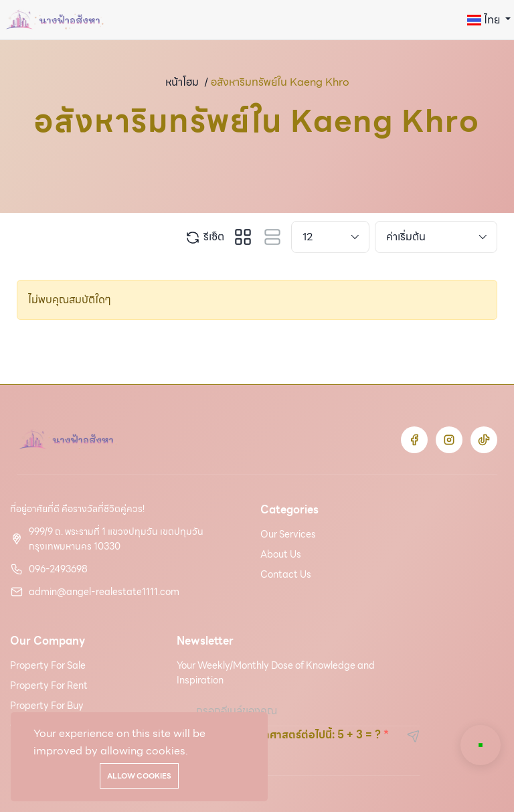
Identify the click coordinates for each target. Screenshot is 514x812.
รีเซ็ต (204, 237)
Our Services (288, 534)
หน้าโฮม (182, 82)
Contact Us (286, 574)
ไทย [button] (485, 20)
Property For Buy (47, 706)
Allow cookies (139, 776)
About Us (281, 554)
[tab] (243, 237)
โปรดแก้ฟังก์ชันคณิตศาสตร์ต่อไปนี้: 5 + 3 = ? (279, 735)
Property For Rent (49, 685)
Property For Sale (48, 665)
